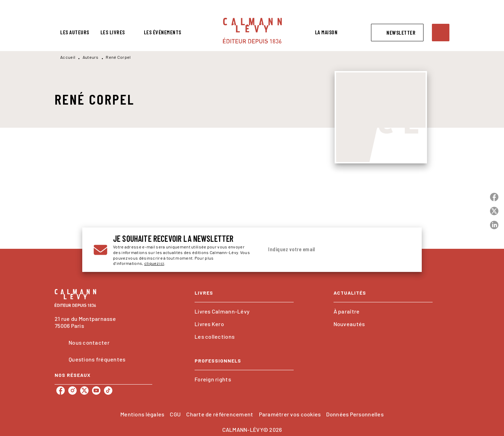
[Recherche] (441, 33)
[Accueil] (252, 31)
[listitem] (61, 391)
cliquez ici (154, 263)
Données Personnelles (355, 414)
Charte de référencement (220, 414)
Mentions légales (142, 414)
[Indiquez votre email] (328, 249)
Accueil (68, 57)
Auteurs (91, 57)
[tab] (75, 32)
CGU (175, 414)
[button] (397, 33)
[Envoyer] (402, 250)
